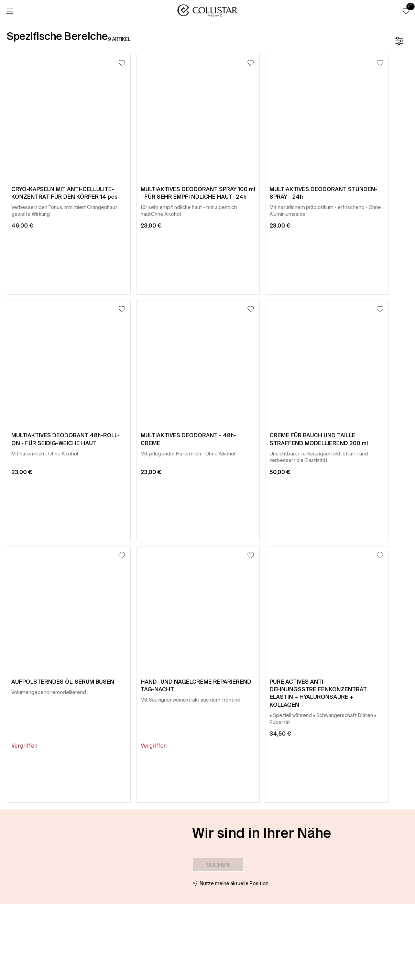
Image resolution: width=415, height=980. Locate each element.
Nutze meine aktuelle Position (234, 883)
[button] (406, 11)
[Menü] (10, 11)
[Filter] (399, 41)
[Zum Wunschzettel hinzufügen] (122, 63)
